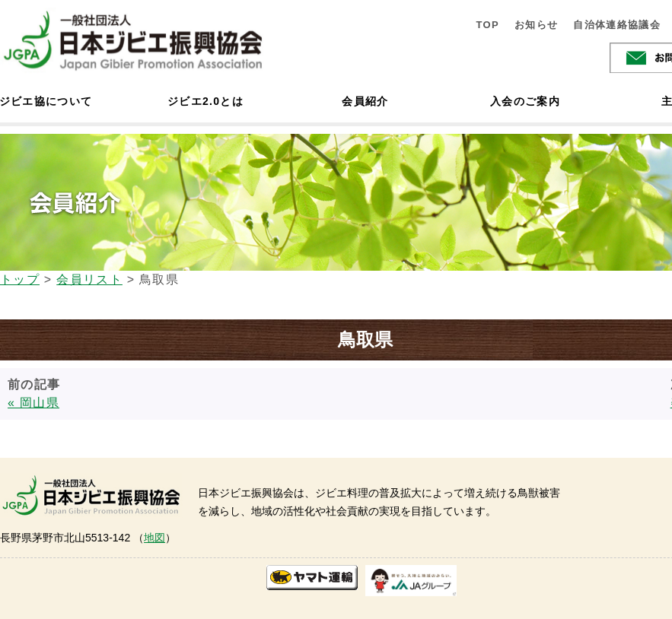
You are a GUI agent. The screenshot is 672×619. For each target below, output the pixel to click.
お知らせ (536, 25)
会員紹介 (365, 101)
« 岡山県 (33, 403)
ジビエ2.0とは (205, 101)
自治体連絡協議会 (617, 25)
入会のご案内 (525, 101)
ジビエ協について (46, 101)
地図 (154, 538)
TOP (487, 25)
